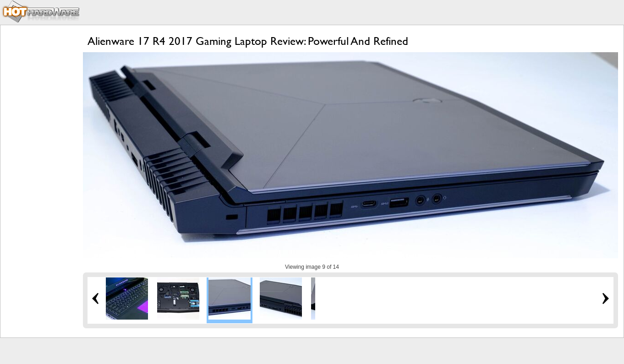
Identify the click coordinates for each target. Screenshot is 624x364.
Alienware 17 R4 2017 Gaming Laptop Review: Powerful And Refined (248, 41)
